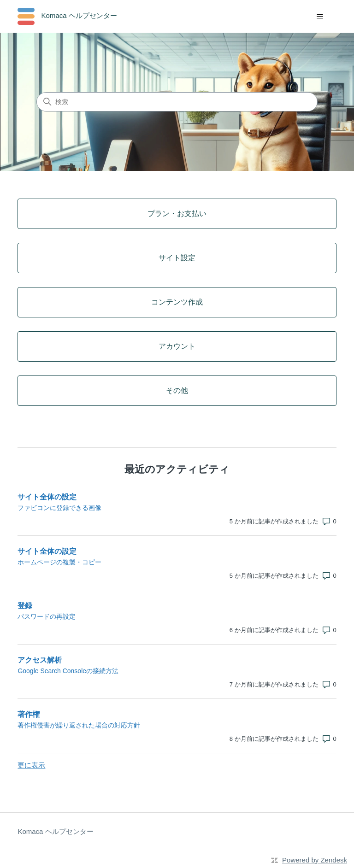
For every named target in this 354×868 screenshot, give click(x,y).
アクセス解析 (40, 660)
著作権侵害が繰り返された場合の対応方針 (79, 725)
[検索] (177, 102)
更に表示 (31, 765)
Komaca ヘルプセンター (55, 831)
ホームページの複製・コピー (59, 562)
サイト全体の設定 (47, 497)
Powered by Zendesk (315, 860)
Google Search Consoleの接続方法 (68, 671)
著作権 (29, 714)
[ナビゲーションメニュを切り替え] (320, 17)
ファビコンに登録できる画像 (59, 508)
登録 (25, 606)
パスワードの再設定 (47, 616)
